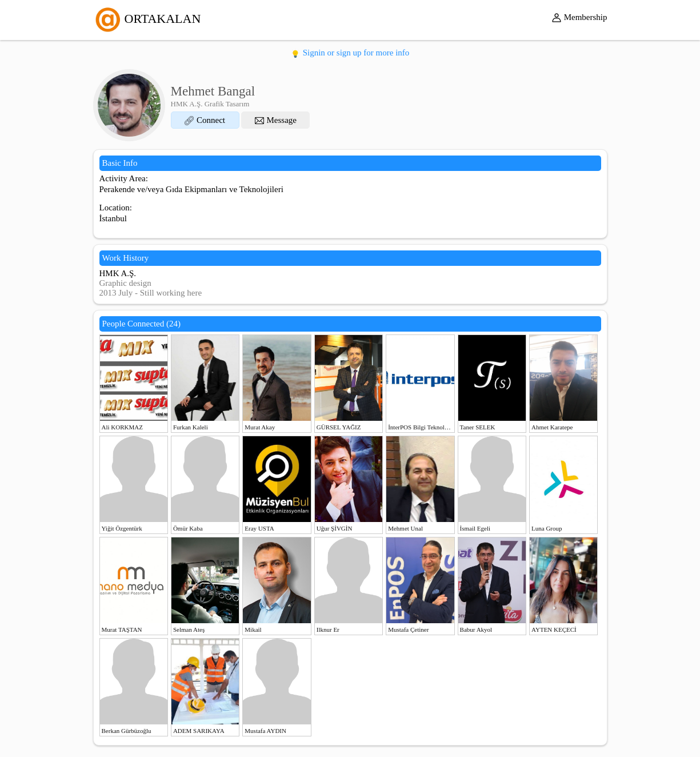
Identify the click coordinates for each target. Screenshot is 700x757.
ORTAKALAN (147, 19)
